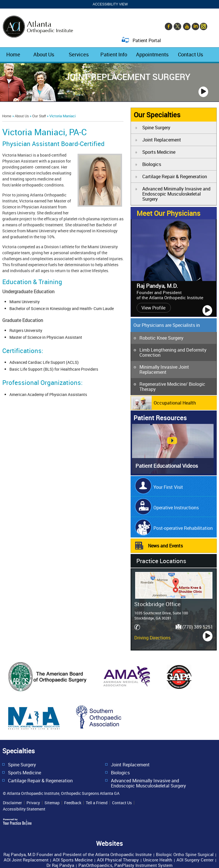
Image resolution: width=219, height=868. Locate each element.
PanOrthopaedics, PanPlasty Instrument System (125, 865)
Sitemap (52, 803)
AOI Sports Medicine (73, 860)
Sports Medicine (159, 152)
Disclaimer (12, 803)
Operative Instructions (176, 508)
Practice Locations (161, 561)
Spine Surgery (156, 128)
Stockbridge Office (157, 604)
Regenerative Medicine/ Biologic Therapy (172, 387)
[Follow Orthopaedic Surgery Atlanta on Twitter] (178, 27)
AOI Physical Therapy (118, 860)
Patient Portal (147, 40)
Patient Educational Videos (167, 466)
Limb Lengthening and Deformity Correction (173, 352)
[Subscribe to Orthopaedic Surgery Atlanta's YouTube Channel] (186, 27)
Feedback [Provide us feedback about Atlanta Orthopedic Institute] (73, 803)
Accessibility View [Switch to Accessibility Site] (110, 4)
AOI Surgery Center (195, 860)
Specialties (19, 751)
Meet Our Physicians (169, 213)
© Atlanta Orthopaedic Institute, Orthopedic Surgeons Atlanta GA (61, 793)
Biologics (152, 164)
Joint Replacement (162, 140)
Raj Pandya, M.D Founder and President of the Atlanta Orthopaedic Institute (78, 854)
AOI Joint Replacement (26, 860)
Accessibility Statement (24, 809)
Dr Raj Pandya (60, 865)
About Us (44, 54)
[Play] (203, 92)
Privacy (33, 803)
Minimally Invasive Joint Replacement (164, 370)
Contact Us (190, 54)
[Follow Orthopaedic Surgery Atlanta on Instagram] (203, 27)
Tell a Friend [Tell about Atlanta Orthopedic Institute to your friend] (97, 803)
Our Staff (39, 116)
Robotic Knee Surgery (161, 338)
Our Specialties (157, 115)
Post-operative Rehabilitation (183, 528)
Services (79, 54)
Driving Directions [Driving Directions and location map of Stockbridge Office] (152, 638)
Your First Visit (168, 487)
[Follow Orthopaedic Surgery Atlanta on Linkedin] (195, 27)
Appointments (152, 54)
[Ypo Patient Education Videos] (173, 472)
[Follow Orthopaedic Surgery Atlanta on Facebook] (169, 27)
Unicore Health (158, 860)
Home (13, 54)
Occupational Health (175, 403)
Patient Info (114, 54)
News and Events (165, 546)
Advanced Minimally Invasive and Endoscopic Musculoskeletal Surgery (176, 194)
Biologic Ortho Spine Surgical (185, 854)
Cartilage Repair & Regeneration (175, 177)
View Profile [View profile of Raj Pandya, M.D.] (153, 308)
